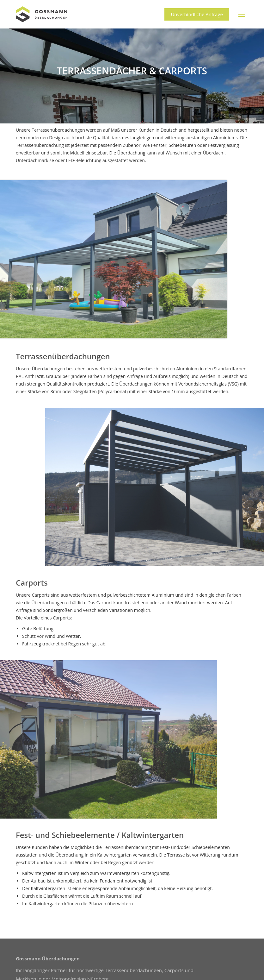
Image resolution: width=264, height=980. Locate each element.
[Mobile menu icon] (242, 14)
